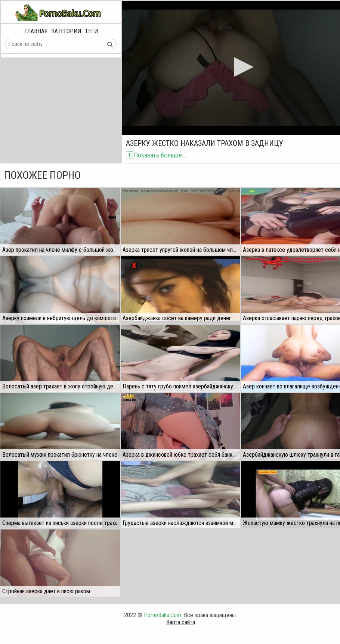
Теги (91, 31)
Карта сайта (181, 622)
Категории (66, 31)
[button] (242, 67)
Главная (36, 31)
